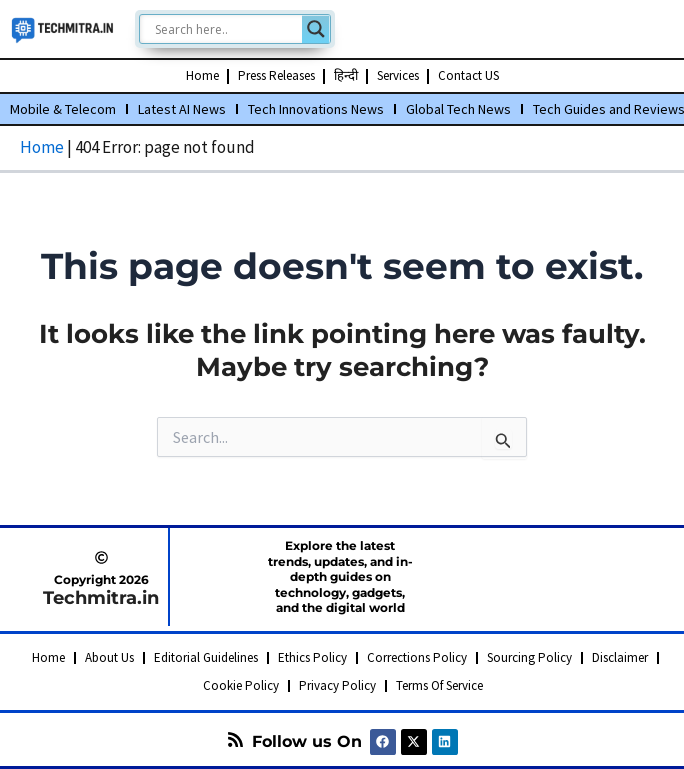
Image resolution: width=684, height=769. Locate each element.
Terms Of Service (439, 685)
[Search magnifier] (316, 29)
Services (398, 75)
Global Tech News (458, 109)
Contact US (468, 75)
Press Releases (276, 75)
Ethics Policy (312, 657)
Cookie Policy (241, 685)
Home (202, 75)
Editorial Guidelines (206, 657)
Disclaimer (620, 657)
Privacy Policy (337, 685)
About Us (109, 657)
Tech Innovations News (316, 109)
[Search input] (226, 29)
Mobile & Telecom (63, 109)
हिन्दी (346, 75)
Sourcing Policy (529, 657)
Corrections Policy (417, 657)
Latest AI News (182, 109)
